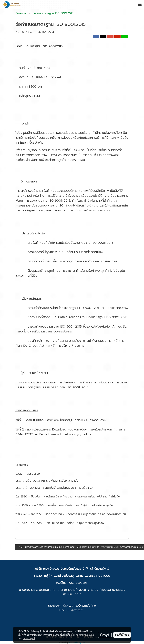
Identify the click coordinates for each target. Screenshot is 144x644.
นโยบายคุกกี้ (29, 638)
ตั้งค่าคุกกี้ (105, 635)
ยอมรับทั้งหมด (122, 635)
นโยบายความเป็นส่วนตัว (82, 635)
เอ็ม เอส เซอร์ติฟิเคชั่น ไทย (80, 606)
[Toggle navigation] (140, 5)
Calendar (21, 13)
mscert (78, 610)
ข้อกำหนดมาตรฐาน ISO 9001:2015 (52, 13)
